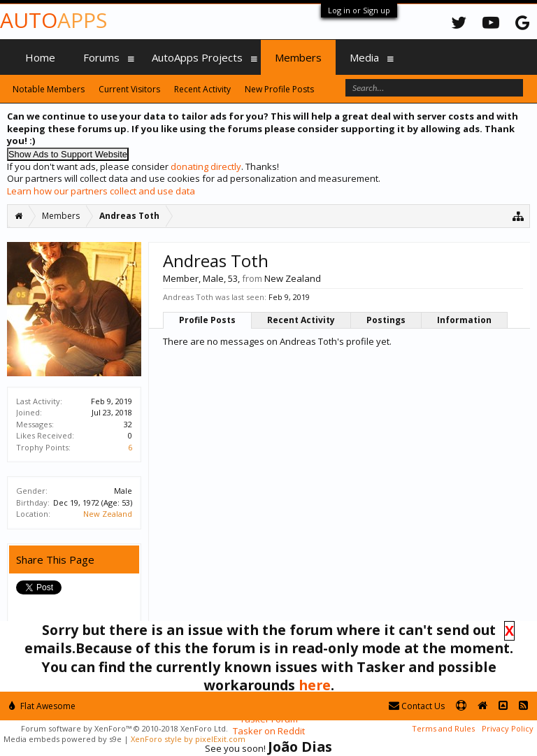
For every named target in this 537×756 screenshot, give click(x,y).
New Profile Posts (279, 89)
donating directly (206, 166)
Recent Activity (301, 320)
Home (40, 57)
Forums (101, 57)
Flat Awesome (42, 706)
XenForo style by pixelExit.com (188, 739)
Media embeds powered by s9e (63, 739)
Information (464, 320)
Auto (53, 20)
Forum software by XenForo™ (124, 728)
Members (298, 57)
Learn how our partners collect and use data (101, 191)
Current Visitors (129, 89)
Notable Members (49, 89)
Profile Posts (207, 320)
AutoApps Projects (197, 57)
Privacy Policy (508, 728)
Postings (386, 320)
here (315, 685)
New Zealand (108, 514)
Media (364, 57)
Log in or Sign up (359, 10)
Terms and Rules (443, 728)
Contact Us (417, 706)
